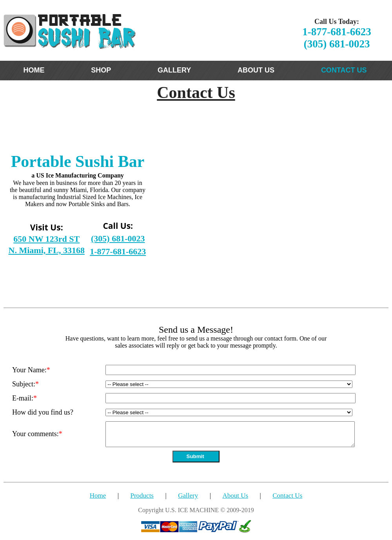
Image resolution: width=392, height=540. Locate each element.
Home (98, 496)
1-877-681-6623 (337, 32)
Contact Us (287, 496)
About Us (235, 496)
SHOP (101, 70)
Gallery (188, 496)
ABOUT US (256, 70)
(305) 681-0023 (337, 44)
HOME (34, 70)
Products (142, 496)
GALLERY (174, 70)
